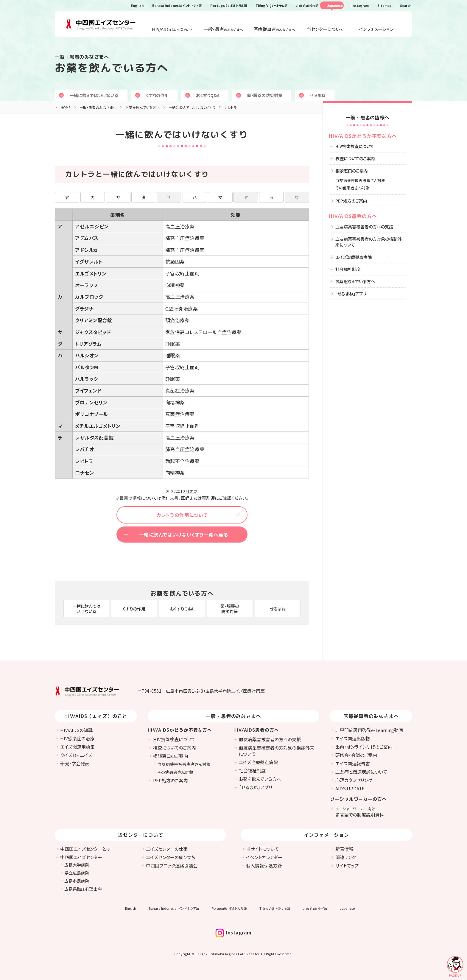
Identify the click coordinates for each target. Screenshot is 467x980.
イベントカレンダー (264, 857)
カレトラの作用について (182, 515)
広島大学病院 (77, 865)
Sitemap (384, 5)
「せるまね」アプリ (351, 294)
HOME (66, 107)
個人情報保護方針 (264, 866)
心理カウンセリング (354, 780)
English (137, 5)
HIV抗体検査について (355, 146)
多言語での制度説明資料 (360, 812)
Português (229, 5)
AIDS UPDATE (350, 788)
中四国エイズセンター (81, 857)
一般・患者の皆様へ (368, 118)
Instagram (360, 5)
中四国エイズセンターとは (85, 849)
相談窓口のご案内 (352, 171)
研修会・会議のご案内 (356, 755)
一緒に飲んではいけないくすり (192, 107)
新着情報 (344, 849)
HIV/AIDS (172, 29)
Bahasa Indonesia (177, 5)
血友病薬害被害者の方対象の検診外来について (368, 242)
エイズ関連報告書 (353, 763)
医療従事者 (274, 29)
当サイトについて (262, 849)
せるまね (318, 95)
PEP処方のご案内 (351, 201)
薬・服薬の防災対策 (265, 95)
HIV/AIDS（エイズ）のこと (96, 716)
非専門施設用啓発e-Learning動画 (369, 730)
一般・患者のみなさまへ (98, 107)
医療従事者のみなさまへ (371, 716)
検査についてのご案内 (355, 158)
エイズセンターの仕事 (167, 849)
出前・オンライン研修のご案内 (364, 747)
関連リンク (345, 857)
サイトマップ (347, 866)
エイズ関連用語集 (77, 747)
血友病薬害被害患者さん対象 (360, 180)
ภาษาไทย (307, 5)
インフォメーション (376, 29)
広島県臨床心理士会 (83, 889)
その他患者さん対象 (352, 188)
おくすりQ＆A (208, 95)
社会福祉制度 (348, 269)
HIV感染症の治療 (77, 738)
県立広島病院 (77, 873)
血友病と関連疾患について (361, 772)
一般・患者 (223, 29)
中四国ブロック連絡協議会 (172, 866)
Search (406, 5)
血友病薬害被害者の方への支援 (364, 227)
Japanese (335, 5)
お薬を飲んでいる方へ (112, 68)
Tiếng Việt (271, 5)
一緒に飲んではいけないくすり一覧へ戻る (183, 535)
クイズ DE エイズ (76, 755)
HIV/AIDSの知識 (76, 730)
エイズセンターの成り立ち (171, 857)
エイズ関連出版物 (353, 738)
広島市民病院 (77, 881)
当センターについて (325, 29)
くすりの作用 (157, 95)
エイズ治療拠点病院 (354, 257)
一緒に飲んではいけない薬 (94, 95)
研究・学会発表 (75, 763)
